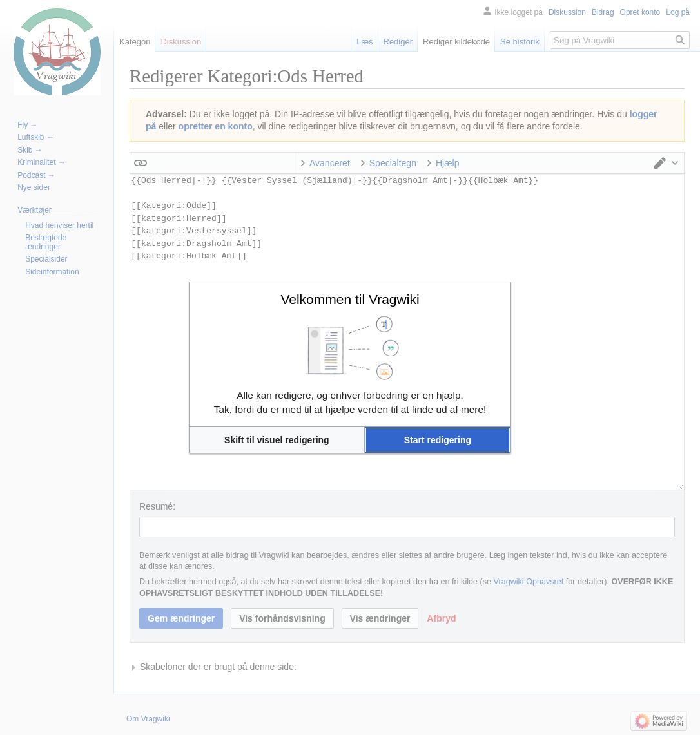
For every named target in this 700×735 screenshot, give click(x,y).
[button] (277, 440)
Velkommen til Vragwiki (350, 299)
